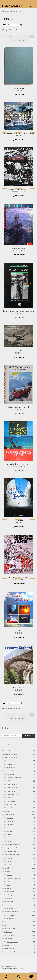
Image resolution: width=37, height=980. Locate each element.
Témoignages (11, 935)
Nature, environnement (12, 855)
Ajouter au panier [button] (19, 94)
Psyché (7, 868)
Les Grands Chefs (12, 804)
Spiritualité (8, 888)
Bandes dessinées (10, 905)
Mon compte (6, 977)
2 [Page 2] (11, 36)
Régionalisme (9, 938)
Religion (9, 898)
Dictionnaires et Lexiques (12, 922)
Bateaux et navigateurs (14, 878)
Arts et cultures (11, 915)
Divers (6, 925)
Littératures (8, 932)
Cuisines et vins (9, 771)
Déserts (9, 865)
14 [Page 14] (15, 40)
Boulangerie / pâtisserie (14, 778)
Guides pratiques (10, 928)
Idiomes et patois (12, 942)
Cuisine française (12, 788)
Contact (21, 969)
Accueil (7, 11)
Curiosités (10, 818)
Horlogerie (10, 835)
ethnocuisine (11, 801)
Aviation (9, 875)
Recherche (18, 977)
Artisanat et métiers (11, 754)
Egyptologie (10, 918)
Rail (8, 882)
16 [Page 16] (23, 40)
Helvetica (7, 811)
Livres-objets (11, 768)
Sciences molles (9, 949)
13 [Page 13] (11, 40)
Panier (29, 975)
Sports (9, 841)
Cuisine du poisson (13, 781)
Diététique (10, 798)
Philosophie (10, 895)
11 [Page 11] (28, 36)
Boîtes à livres (11, 764)
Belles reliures (11, 761)
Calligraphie (10, 821)
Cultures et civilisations (12, 912)
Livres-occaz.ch (12, 6)
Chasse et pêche (12, 828)
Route (9, 885)
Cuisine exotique (12, 784)
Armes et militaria (10, 751)
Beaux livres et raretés (11, 758)
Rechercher (29, 736)
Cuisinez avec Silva (13, 794)
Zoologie (9, 861)
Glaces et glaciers (12, 851)
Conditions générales (9, 969)
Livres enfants (11, 908)
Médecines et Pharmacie (12, 845)
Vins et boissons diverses (15, 808)
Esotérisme (10, 892)
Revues (7, 945)
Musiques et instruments (14, 838)
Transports (13, 11)
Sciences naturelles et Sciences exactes (17, 952)
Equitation (10, 831)
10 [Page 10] (24, 36)
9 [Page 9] (21, 36)
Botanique (10, 858)
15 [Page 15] (19, 40)
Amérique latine (9, 902)
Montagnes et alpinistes (12, 848)
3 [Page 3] (14, 36)
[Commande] (12, 25)
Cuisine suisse (11, 791)
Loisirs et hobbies (10, 814)
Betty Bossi (10, 774)
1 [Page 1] (7, 36)
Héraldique (10, 825)
